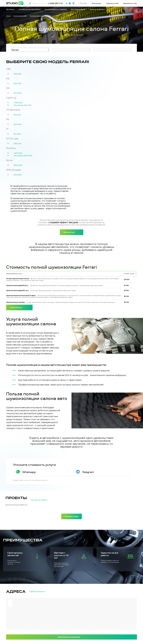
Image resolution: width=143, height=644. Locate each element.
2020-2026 (18, 165)
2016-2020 (18, 144)
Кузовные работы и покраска (56, 9)
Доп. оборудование (79, 9)
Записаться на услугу (71, 637)
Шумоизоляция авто (98, 9)
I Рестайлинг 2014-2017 (22, 105)
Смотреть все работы (42, 500)
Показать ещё (72, 516)
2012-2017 (17, 115)
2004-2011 (17, 84)
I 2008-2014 (18, 103)
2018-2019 (17, 74)
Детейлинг (11, 9)
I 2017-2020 (18, 153)
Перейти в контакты (40, 592)
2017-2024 (18, 93)
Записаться (72, 232)
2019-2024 (18, 124)
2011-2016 (17, 134)
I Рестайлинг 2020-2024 (23, 156)
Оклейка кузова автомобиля (30, 9)
